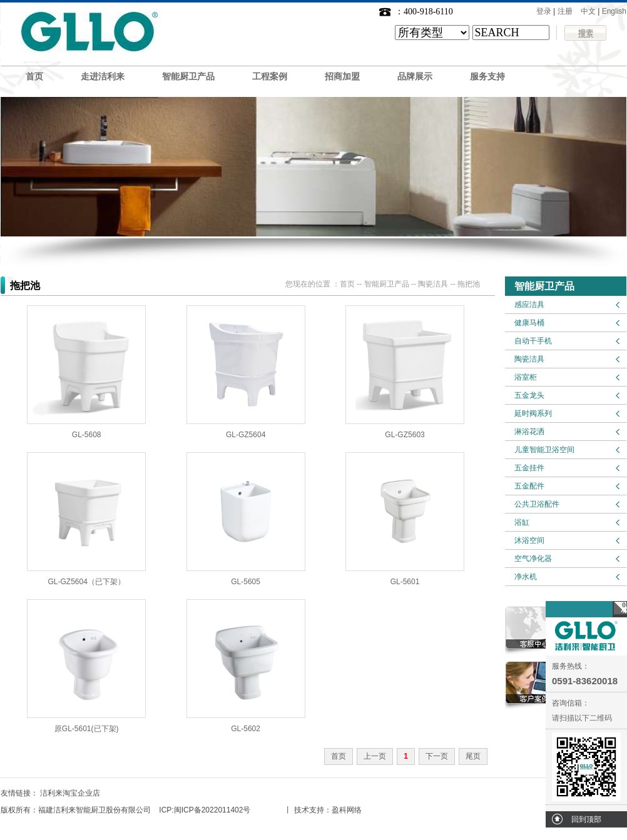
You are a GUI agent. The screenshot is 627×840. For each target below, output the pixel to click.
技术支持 (309, 810)
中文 (588, 11)
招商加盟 (342, 77)
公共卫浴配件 (537, 504)
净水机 (526, 577)
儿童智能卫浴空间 (544, 450)
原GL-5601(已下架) (87, 729)
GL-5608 (87, 435)
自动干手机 (533, 341)
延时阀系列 (533, 413)
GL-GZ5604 (246, 435)
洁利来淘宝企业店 (70, 793)
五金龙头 (529, 395)
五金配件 (529, 486)
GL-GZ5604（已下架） (87, 582)
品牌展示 (415, 77)
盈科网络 (347, 810)
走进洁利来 (103, 77)
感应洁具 (529, 305)
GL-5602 (246, 729)
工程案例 (270, 77)
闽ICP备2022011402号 (212, 810)
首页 (34, 77)
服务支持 (487, 77)
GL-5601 (405, 582)
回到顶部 (586, 819)
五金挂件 (529, 468)
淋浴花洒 (529, 432)
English (614, 11)
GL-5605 (246, 582)
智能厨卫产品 (188, 77)
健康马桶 (529, 323)
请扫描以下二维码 (582, 718)
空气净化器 (533, 559)
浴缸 (522, 522)
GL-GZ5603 (405, 435)
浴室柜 (526, 377)
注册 (565, 11)
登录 (544, 11)
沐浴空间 (529, 540)
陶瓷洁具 (529, 359)
